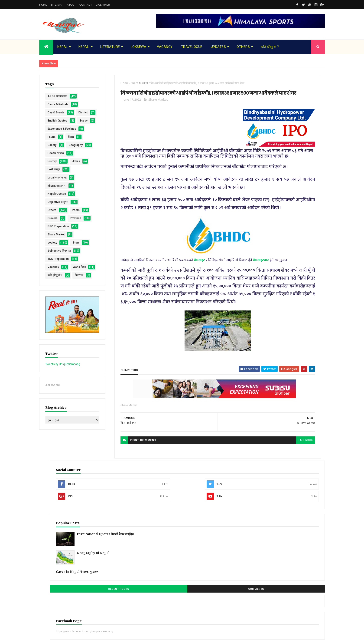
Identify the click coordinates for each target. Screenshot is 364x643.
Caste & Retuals (58, 104)
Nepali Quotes (57, 234)
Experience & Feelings (62, 145)
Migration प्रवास (57, 226)
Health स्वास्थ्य (56, 186)
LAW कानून (54, 210)
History (52, 194)
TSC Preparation (58, 324)
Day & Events (56, 112)
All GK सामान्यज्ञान (57, 96)
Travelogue (192, 47)
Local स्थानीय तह (57, 218)
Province (53, 275)
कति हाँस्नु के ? (270, 47)
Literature (110, 47)
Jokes (52, 202)
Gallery (52, 169)
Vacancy (165, 47)
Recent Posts (272, 203)
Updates (218, 47)
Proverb (53, 267)
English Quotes (57, 129)
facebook (235, 520)
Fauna (52, 153)
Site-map (57, 5)
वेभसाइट (177, 320)
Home (43, 5)
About (71, 5)
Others (243, 47)
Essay (52, 137)
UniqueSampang (65, 636)
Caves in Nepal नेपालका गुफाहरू (282, 186)
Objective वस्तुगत (58, 243)
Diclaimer (103, 5)
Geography (55, 178)
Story (51, 308)
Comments (307, 203)
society (52, 300)
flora (51, 161)
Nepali (84, 47)
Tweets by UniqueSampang (63, 435)
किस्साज (52, 356)
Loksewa (139, 47)
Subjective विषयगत (59, 316)
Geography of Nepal (298, 167)
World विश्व (54, 340)
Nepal (63, 47)
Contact (86, 5)
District (52, 121)
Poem (51, 259)
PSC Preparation (58, 283)
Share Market (56, 291)
